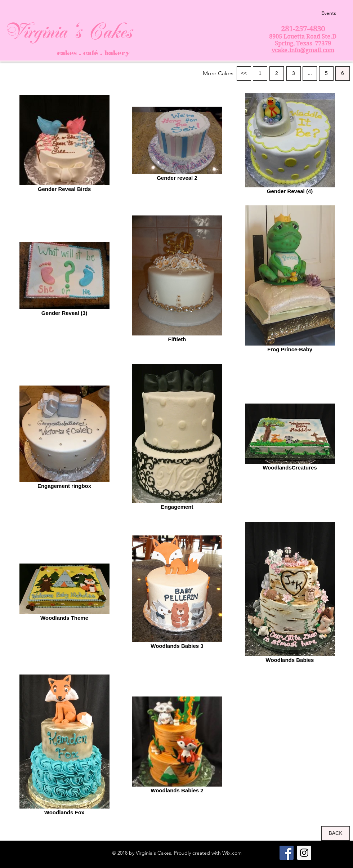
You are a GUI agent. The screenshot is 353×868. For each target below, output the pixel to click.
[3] (294, 74)
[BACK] (336, 833)
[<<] (244, 74)
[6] (343, 74)
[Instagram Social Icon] (304, 853)
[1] (260, 74)
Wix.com (232, 853)
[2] (277, 74)
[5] (326, 74)
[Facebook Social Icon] (287, 853)
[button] (218, 74)
